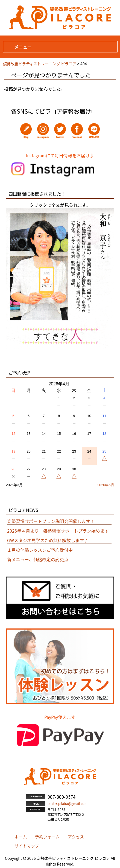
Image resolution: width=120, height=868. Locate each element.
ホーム (21, 837)
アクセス (76, 837)
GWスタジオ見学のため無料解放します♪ (48, 540)
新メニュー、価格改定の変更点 (38, 559)
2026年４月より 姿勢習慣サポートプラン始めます (58, 531)
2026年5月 (106, 485)
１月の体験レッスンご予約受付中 (40, 550)
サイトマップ (27, 846)
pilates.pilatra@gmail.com (68, 803)
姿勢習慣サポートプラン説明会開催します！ (51, 521)
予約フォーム (47, 837)
